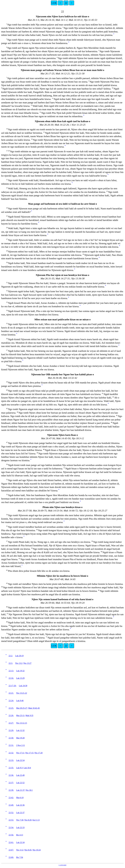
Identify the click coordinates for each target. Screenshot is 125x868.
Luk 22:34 (20, 842)
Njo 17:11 (20, 753)
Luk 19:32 (20, 671)
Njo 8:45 (28, 850)
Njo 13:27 (27, 663)
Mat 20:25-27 (22, 708)
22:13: (11, 671)
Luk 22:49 (20, 775)
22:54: (11, 827)
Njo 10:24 (37, 850)
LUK (54, 3)
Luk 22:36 (20, 805)
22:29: (11, 730)
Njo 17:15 (29, 753)
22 (66, 3)
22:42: (11, 798)
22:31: (11, 745)
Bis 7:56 (20, 857)
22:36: (11, 775)
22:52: (11, 813)
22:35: (11, 768)
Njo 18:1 (29, 790)
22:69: (11, 857)
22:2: (11, 656)
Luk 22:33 (20, 827)
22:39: (11, 790)
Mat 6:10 (20, 798)
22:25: (11, 708)
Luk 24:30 (23, 686)
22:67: (11, 850)
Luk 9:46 (20, 701)
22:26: (11, 715)
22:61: (11, 842)
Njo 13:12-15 (22, 723)
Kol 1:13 (36, 820)
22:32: (11, 753)
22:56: (11, 835)
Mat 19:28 (20, 738)
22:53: (11, 820)
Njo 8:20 (28, 820)
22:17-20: (13, 686)
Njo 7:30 (20, 820)
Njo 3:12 (20, 850)
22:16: (11, 678)
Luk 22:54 (20, 760)
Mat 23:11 (20, 715)
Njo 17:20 (38, 753)
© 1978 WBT (63, 865)
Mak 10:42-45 (34, 708)
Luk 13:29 (20, 678)
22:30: (11, 738)
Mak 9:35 (29, 715)
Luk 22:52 (20, 783)
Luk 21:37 (20, 790)
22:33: (11, 760)
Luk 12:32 (20, 730)
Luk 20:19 (19, 656)
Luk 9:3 (19, 768)
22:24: (11, 701)
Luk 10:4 (27, 768)
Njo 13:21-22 (22, 693)
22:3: (11, 663)
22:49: (11, 805)
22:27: (11, 723)
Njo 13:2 (19, 663)
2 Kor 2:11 (21, 745)
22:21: (11, 693)
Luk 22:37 (20, 813)
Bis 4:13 (20, 835)
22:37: (11, 783)
